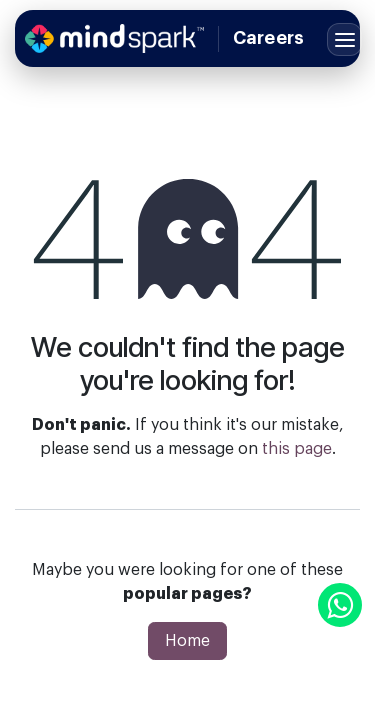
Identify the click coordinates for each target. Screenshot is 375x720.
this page (297, 449)
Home (187, 641)
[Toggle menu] (344, 39)
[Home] (114, 38)
